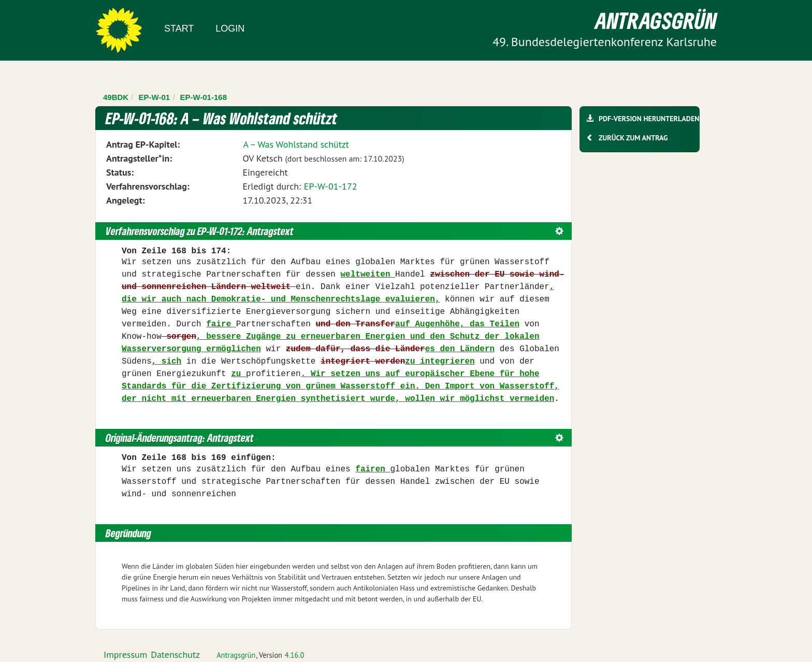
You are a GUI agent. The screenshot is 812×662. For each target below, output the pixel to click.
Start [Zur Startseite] (179, 28)
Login (230, 28)
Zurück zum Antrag (633, 138)
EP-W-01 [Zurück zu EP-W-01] (155, 97)
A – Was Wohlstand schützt (296, 144)
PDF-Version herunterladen (649, 119)
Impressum (125, 654)
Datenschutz (175, 654)
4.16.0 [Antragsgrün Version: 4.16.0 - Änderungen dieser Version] (295, 655)
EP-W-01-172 (331, 186)
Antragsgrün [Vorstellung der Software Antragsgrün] (236, 655)
